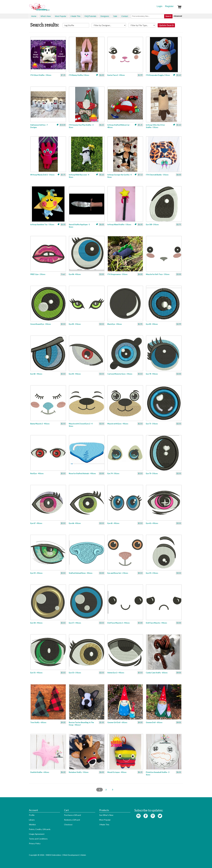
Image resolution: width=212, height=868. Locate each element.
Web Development (71, 855)
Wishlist (32, 824)
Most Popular (61, 16)
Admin (83, 855)
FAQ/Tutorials (90, 16)
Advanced (178, 16)
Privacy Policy (35, 843)
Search (168, 16)
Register (169, 6)
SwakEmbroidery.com (49, 8)
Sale (115, 16)
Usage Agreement (37, 834)
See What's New (106, 815)
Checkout (68, 824)
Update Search (166, 25)
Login (160, 6)
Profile (32, 815)
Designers (105, 16)
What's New (46, 16)
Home (34, 16)
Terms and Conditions (38, 839)
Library (32, 820)
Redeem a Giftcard (72, 820)
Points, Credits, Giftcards (40, 829)
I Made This (75, 16)
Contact (125, 16)
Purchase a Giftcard (72, 815)
